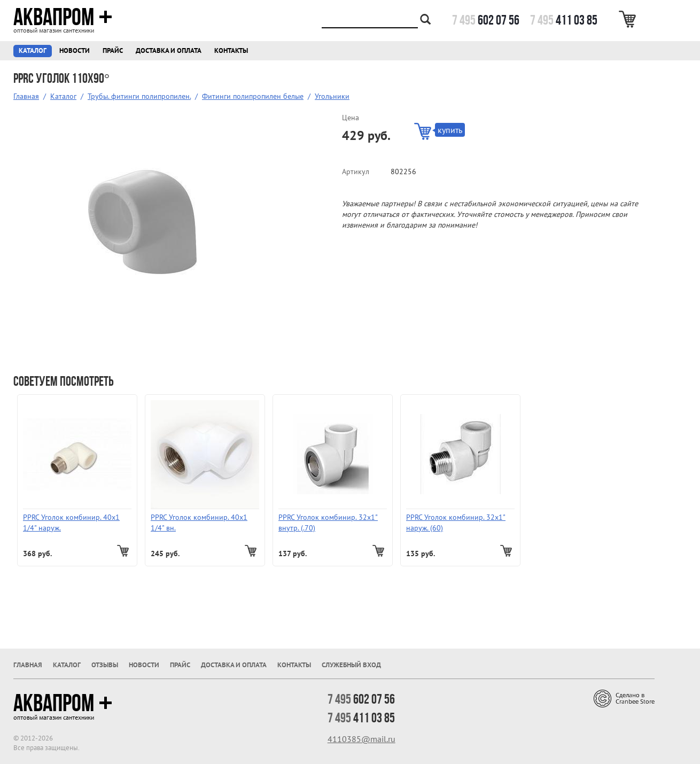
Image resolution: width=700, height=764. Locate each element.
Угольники (332, 96)
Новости (75, 50)
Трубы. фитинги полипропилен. (139, 96)
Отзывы (105, 665)
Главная (26, 96)
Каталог (33, 50)
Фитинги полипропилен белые (253, 96)
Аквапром (63, 17)
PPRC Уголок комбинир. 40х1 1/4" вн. (199, 523)
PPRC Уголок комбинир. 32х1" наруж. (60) (456, 523)
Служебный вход (351, 665)
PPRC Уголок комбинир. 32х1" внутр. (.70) (328, 523)
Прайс (113, 50)
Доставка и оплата (169, 50)
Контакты (231, 50)
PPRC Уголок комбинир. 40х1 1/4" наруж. (71, 523)
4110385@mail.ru (361, 739)
